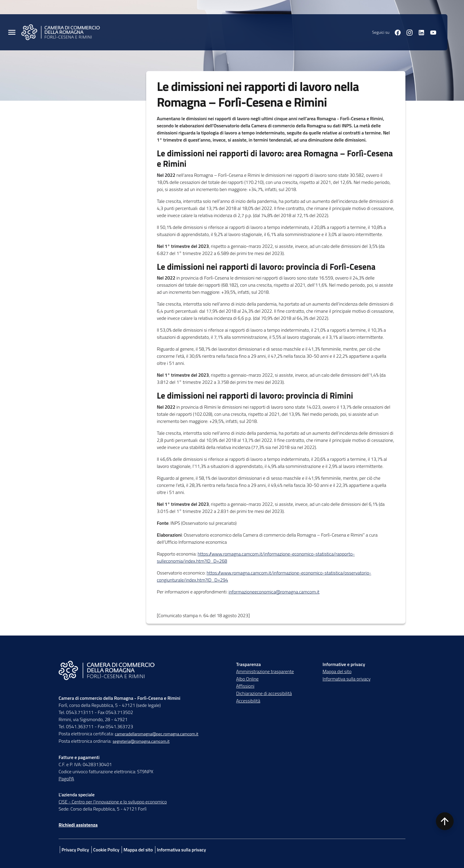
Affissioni (245, 686)
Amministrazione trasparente (265, 671)
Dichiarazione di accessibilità (264, 693)
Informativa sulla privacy (347, 679)
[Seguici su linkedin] (419, 32)
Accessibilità (248, 701)
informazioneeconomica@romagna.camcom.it (274, 592)
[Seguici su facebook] (395, 32)
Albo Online (247, 679)
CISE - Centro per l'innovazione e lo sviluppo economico (113, 802)
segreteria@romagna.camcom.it (141, 741)
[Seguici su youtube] (431, 32)
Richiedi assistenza (78, 825)
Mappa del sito (337, 671)
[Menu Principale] (12, 32)
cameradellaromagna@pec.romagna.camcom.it (157, 734)
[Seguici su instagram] (407, 32)
